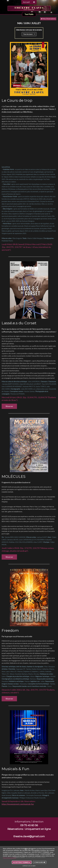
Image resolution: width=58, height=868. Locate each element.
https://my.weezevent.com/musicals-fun (18, 804)
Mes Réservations (48, 19)
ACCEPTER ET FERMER (22, 862)
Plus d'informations (9, 858)
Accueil (26, 2)
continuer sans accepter (29, 866)
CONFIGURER (40, 862)
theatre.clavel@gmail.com (29, 836)
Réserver (9, 406)
